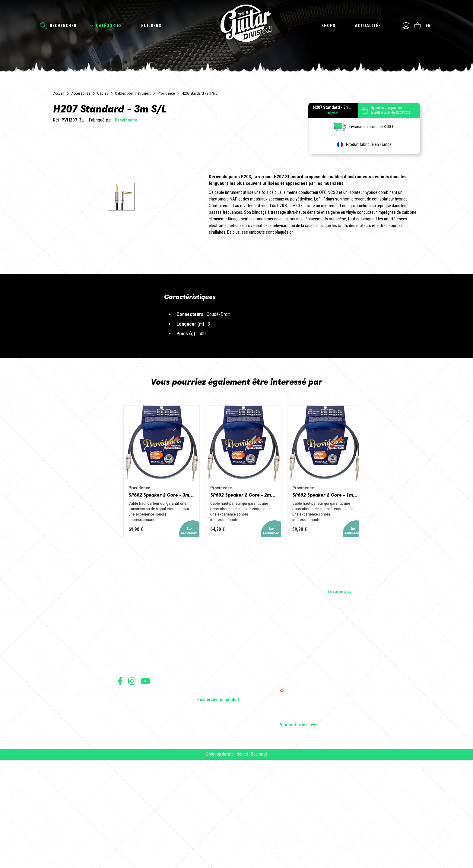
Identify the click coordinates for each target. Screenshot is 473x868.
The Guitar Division (237, 25)
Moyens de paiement (133, 827)
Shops (328, 26)
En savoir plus (340, 696)
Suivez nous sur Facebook (120, 786)
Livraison (125, 833)
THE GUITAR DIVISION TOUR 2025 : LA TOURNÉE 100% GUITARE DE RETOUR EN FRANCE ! (314, 781)
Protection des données (136, 820)
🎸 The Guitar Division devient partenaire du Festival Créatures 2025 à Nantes (318, 797)
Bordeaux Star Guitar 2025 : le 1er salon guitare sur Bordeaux (314, 810)
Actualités (367, 26)
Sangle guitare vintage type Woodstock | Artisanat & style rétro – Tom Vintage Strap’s (315, 763)
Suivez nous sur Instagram (132, 786)
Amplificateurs (210, 771)
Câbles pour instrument (133, 93)
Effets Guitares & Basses (219, 779)
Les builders (128, 745)
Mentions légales (131, 814)
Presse (124, 771)
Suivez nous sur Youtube (146, 786)
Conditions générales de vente (141, 807)
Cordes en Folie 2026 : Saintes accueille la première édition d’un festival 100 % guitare (317, 748)
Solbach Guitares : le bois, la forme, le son (316, 821)
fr (429, 26)
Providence (166, 93)
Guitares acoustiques (216, 754)
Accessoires (81, 93)
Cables (103, 93)
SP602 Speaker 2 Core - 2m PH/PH (237, 604)
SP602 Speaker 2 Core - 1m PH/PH (337, 604)
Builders (151, 26)
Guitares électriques (215, 745)
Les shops (127, 754)
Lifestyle (205, 796)
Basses (204, 762)
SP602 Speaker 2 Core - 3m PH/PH (136, 604)
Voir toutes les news (299, 830)
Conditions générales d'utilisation (143, 800)
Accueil (59, 93)
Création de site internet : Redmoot (237, 862)
